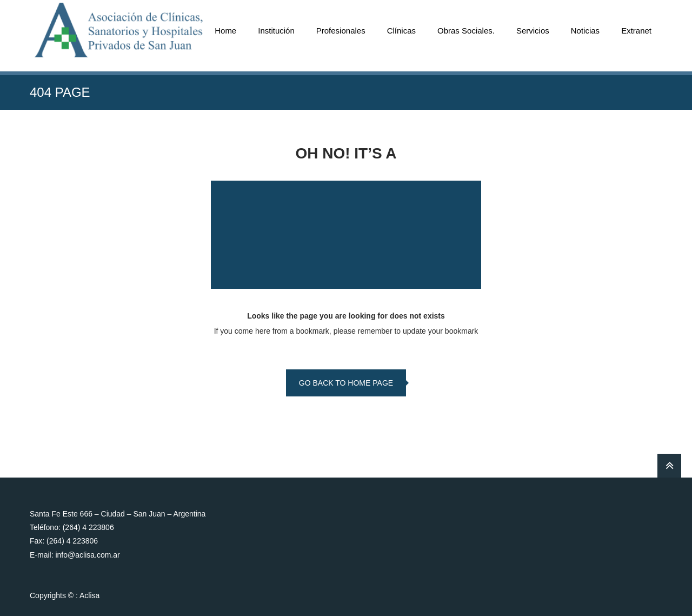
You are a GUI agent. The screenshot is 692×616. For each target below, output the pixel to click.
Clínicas (401, 31)
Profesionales (341, 31)
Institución (276, 31)
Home (225, 31)
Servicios (533, 31)
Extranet (636, 31)
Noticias (585, 31)
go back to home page (346, 383)
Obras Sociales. (466, 31)
